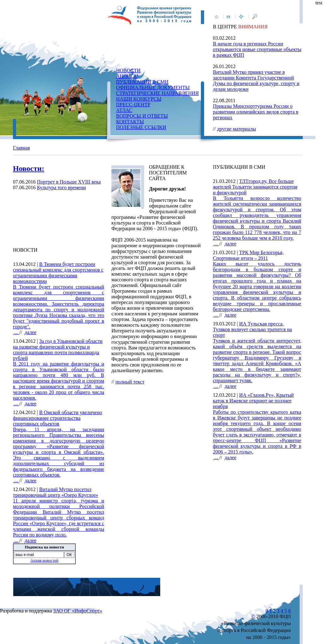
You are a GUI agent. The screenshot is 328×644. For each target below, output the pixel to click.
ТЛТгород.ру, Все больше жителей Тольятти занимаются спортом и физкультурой (255, 187)
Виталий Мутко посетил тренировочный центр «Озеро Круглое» (56, 492)
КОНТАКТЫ (130, 122)
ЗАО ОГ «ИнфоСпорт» (78, 611)
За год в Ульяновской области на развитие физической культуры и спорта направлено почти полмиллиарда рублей (58, 350)
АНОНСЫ (127, 76)
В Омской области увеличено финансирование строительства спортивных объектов (57, 418)
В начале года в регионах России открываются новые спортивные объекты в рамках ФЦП (257, 49)
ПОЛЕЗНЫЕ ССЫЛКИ (141, 127)
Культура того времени (61, 187)
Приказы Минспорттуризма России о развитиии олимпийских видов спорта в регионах (256, 112)
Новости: (29, 168)
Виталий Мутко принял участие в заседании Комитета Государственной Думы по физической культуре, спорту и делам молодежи (256, 81)
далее (31, 332)
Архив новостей (44, 560)
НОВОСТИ (128, 70)
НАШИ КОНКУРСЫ (139, 99)
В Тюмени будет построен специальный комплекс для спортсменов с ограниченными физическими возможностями (58, 273)
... (59, 310)
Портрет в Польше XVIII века (69, 182)
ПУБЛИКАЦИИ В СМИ (142, 82)
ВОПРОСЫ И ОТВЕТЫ (142, 116)
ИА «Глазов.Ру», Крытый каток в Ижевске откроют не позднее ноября (253, 401)
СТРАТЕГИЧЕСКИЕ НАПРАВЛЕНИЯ (157, 93)
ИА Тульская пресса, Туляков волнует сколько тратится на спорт (252, 329)
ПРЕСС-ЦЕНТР (133, 105)
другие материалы (237, 129)
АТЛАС (124, 110)
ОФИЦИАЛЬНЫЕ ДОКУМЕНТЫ (153, 88)
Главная (21, 148)
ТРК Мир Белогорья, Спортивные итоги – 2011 (248, 255)
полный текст (130, 382)
